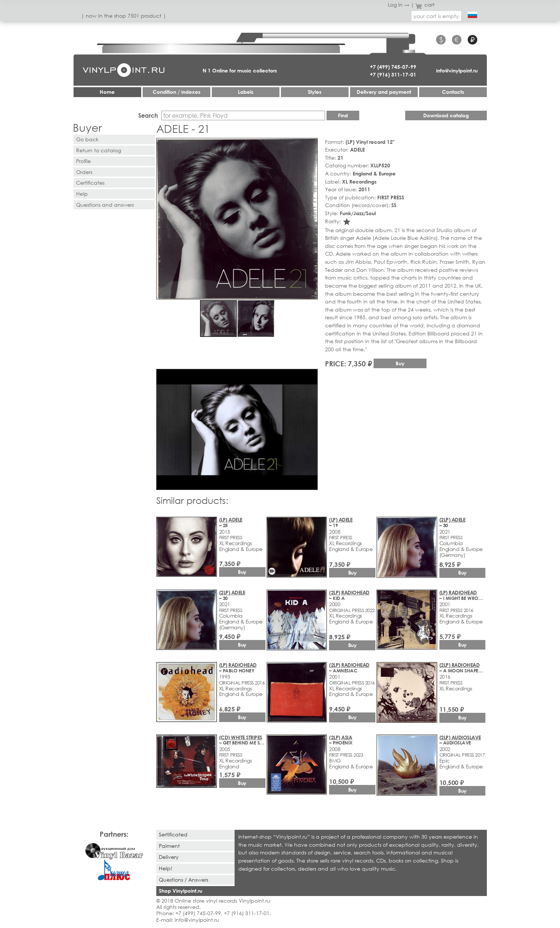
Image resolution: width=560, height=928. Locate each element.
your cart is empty (436, 16)
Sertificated (173, 834)
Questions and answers (105, 205)
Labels (246, 92)
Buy (400, 363)
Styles (315, 92)
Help (82, 194)
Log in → (399, 5)
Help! (165, 868)
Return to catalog (99, 150)
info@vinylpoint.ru (457, 70)
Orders (84, 172)
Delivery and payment (384, 92)
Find (343, 115)
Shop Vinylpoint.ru (181, 891)
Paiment (169, 846)
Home (107, 92)
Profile (83, 161)
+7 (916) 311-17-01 (393, 74)
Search (148, 115)
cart (425, 5)
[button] (311, 145)
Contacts (453, 92)
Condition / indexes (176, 92)
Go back (87, 139)
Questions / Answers (183, 880)
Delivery (169, 857)
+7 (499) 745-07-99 (393, 67)
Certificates (90, 183)
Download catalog (446, 115)
